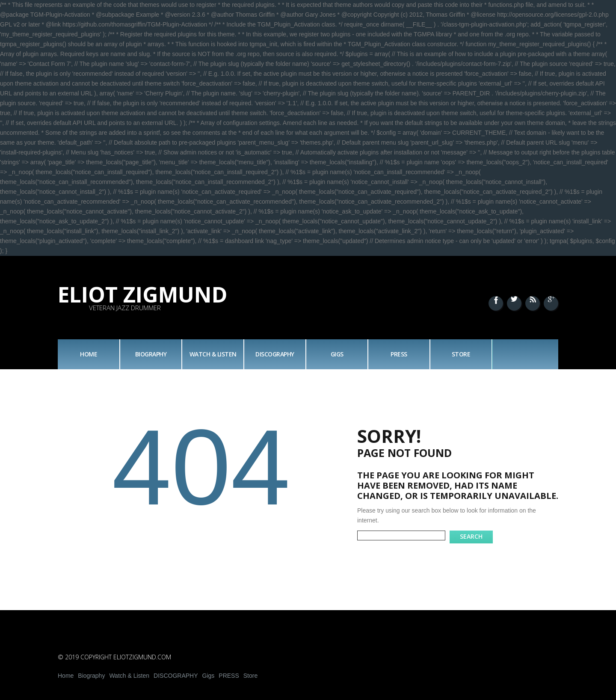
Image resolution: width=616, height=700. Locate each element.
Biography (151, 354)
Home (89, 354)
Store (461, 354)
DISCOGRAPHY (275, 354)
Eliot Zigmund (143, 294)
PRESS (399, 354)
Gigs (337, 354)
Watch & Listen (213, 354)
